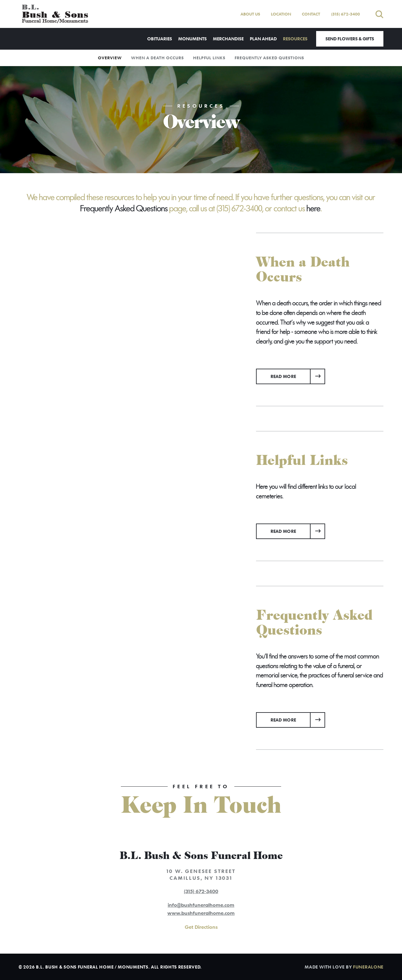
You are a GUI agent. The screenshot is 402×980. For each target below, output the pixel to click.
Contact (311, 14)
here (314, 209)
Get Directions (201, 927)
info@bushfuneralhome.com (201, 905)
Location (281, 14)
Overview (110, 58)
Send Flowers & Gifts (350, 39)
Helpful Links (209, 58)
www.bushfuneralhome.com (201, 913)
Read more (298, 374)
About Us (250, 14)
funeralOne (368, 967)
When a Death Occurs (157, 58)
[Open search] (379, 14)
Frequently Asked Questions (269, 58)
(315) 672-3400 (345, 14)
